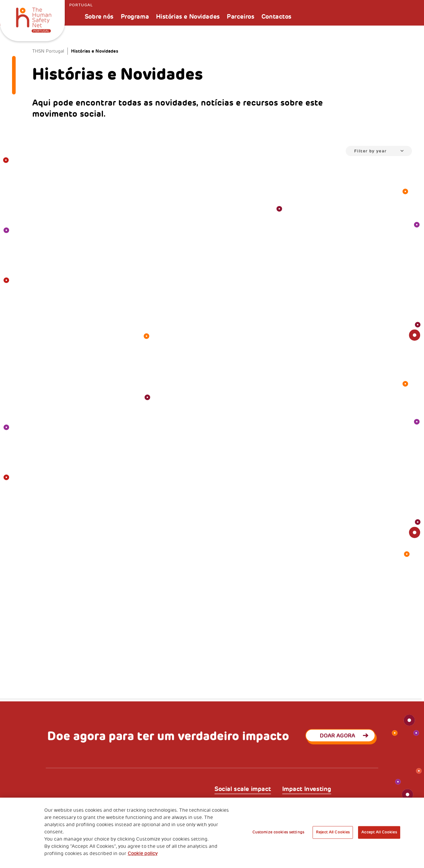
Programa (135, 17)
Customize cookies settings (278, 832)
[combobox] (379, 151)
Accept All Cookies (379, 832)
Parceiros (240, 17)
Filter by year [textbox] (371, 151)
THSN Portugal (48, 51)
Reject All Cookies (333, 832)
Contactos (276, 17)
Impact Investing (307, 789)
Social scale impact (243, 789)
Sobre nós (99, 17)
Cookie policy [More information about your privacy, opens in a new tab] (143, 854)
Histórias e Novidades (188, 17)
